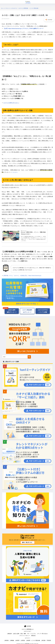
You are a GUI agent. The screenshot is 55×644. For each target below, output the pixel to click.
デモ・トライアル (31, 633)
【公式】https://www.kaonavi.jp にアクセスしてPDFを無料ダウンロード (24, 29)
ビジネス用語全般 (36, 639)
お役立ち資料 (16, 633)
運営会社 (33, 635)
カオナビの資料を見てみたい (11, 103)
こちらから (15, 172)
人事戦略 (12, 639)
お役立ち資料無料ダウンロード (12, 310)
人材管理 (17, 639)
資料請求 (10, 633)
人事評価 (6, 639)
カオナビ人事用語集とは (28, 628)
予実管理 (49, 639)
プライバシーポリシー (25, 635)
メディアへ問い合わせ (42, 633)
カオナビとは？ (28, 630)
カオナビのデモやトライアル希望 (43, 310)
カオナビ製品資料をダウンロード (27, 310)
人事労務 (43, 639)
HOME (27, 625)
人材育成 (23, 639)
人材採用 (28, 639)
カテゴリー (28, 637)
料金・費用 (23, 633)
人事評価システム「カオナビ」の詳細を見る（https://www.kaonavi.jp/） (23, 274)
